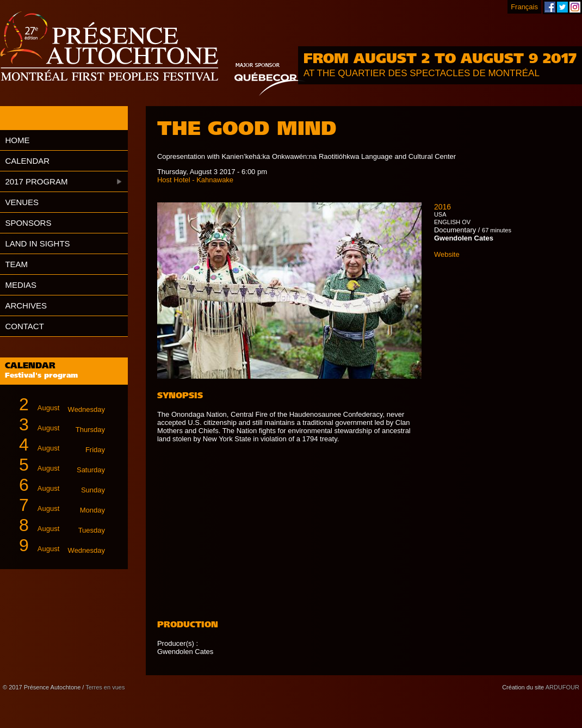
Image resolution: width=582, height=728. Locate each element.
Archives (26, 306)
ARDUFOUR (562, 687)
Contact (24, 326)
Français (524, 7)
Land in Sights (37, 243)
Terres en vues (105, 687)
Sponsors (28, 223)
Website (447, 254)
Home (17, 140)
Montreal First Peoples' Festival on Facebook (550, 7)
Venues (22, 202)
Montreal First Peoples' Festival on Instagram (575, 7)
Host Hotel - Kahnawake (195, 180)
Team (16, 264)
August (58, 405)
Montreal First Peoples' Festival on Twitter (562, 7)
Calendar (27, 161)
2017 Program (36, 181)
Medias (21, 285)
